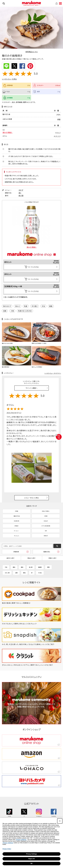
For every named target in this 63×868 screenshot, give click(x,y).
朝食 (51, 306)
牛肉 (6, 567)
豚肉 (14, 567)
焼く (20, 193)
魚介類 (21, 196)
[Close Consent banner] (60, 821)
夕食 (12, 311)
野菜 (48, 567)
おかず (21, 190)
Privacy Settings (31, 854)
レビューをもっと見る (31, 498)
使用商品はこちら (32, 52)
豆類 (16, 573)
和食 (26, 306)
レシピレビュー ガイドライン (53, 373)
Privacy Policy (7, 849)
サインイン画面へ (31, 388)
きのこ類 (7, 573)
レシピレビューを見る (9, 79)
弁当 (43, 306)
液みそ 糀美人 (7, 132)
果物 (24, 573)
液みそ (17, 306)
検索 (4, 3)
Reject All (31, 859)
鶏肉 (22, 567)
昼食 (5, 311)
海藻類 (40, 567)
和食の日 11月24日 (25, 311)
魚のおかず (7, 306)
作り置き (35, 306)
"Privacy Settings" (21, 840)
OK (32, 864)
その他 (40, 573)
